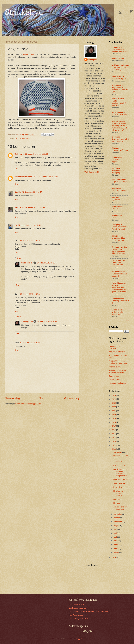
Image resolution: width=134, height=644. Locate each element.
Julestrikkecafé (119, 483)
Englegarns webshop (77, 608)
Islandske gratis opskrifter (115, 347)
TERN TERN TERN (119, 114)
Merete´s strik (118, 310)
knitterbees (117, 189)
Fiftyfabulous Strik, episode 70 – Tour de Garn (120, 90)
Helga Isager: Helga (119, 182)
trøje (28, 138)
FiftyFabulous (118, 85)
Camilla (18, 192)
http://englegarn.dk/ (77, 604)
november (118, 514)
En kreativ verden (119, 247)
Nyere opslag (12, 398)
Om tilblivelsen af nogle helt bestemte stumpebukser (120, 472)
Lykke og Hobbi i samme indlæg (118, 313)
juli (115, 529)
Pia (16, 225)
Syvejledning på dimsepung (118, 172)
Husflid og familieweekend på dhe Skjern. (119, 103)
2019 (114, 418)
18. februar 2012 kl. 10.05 (30, 343)
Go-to (114, 218)
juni (115, 533)
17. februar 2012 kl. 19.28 (30, 294)
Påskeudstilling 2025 (120, 79)
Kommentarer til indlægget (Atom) (29, 404)
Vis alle (127, 320)
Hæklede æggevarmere (117, 160)
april (116, 541)
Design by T (117, 225)
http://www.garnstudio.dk (79, 618)
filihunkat (116, 168)
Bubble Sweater (118, 240)
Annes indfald (118, 99)
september (118, 522)
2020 (114, 415)
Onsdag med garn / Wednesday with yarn (120, 50)
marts (116, 545)
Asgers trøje (118, 462)
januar (116, 552)
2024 (114, 399)
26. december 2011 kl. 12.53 (47, 177)
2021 (114, 411)
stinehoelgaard (118, 112)
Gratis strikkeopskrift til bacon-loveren (120, 140)
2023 (114, 403)
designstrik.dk (118, 76)
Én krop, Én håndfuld (120, 150)
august (117, 525)
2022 (114, 407)
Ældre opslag (71, 398)
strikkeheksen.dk (119, 180)
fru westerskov (118, 272)
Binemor (115, 148)
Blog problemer (118, 265)
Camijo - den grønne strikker (118, 237)
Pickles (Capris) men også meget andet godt (118, 362)
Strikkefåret (117, 157)
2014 (114, 437)
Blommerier (117, 216)
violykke (115, 198)
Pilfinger (115, 209)
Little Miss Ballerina (119, 191)
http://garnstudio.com (117, 383)
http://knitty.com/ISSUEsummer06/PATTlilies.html (89, 611)
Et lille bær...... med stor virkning (119, 68)
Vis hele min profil (91, 172)
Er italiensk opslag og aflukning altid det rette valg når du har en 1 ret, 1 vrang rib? (120, 127)
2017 (114, 426)
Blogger (79, 639)
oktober (117, 518)
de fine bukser (28, 54)
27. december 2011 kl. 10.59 (33, 207)
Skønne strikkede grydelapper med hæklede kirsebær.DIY (120, 252)
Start (42, 398)
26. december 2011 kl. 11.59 (36, 154)
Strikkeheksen (118, 299)
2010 (114, 557)
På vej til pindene (120, 487)
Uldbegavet (19, 154)
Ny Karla (117, 503)
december (118, 452)
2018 (114, 422)
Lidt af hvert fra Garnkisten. (118, 262)
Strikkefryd (24, 12)
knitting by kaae (119, 121)
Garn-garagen (114, 376)
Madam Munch (118, 58)
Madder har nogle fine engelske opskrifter (118, 371)
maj (115, 537)
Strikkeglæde (27, 263)
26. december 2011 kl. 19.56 (33, 192)
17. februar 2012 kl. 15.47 (47, 263)
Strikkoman (117, 47)
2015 (114, 434)
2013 (114, 441)
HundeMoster (118, 207)
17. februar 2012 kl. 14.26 (30, 240)
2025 (114, 395)
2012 (114, 445)
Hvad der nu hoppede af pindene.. (119, 493)
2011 (17, 138)
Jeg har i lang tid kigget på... (120, 508)
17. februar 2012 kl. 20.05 (47, 322)
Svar (16, 169)
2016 (114, 430)
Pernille (18, 207)
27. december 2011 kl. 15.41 (29, 225)
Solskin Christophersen (25, 177)
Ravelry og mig (119, 465)
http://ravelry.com (116, 379)
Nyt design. (116, 200)
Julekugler (117, 499)
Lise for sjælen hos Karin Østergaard (119, 228)
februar (117, 549)
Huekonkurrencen (120, 479)
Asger (23, 138)
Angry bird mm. (115, 367)
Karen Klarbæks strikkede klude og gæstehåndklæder (119, 290)
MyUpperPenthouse (120, 65)
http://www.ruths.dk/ (117, 352)
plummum (116, 137)
